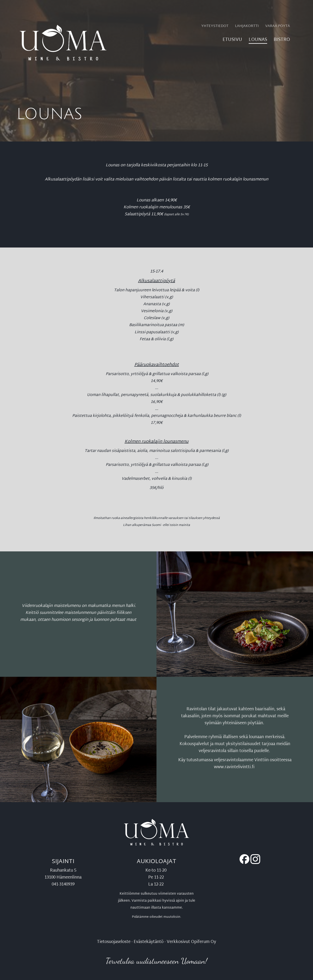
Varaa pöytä (278, 26)
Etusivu (232, 41)
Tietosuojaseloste (114, 942)
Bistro (282, 41)
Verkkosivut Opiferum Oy (191, 942)
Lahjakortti (247, 26)
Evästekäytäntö (149, 942)
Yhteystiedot (215, 26)
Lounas (258, 41)
